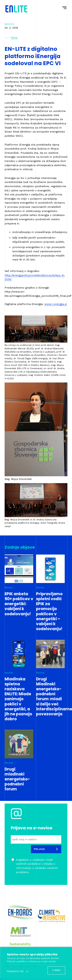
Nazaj (12, 38)
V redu (56, 970)
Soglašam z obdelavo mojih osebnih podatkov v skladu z (37, 866)
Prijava (46, 849)
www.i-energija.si (56, 304)
